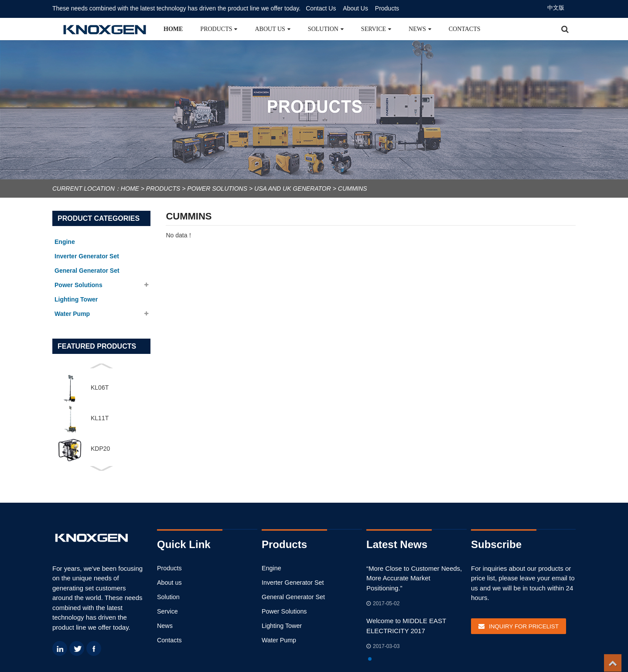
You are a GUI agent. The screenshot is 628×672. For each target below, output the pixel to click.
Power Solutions (217, 189)
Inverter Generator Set (291, 582)
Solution (326, 29)
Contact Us (321, 8)
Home (173, 29)
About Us (355, 8)
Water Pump (278, 639)
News (420, 29)
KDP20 (100, 449)
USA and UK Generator (293, 189)
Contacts (465, 29)
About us (272, 29)
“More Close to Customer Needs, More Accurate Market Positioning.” (414, 578)
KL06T (100, 387)
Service (376, 29)
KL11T (100, 418)
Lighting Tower (281, 625)
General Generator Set (292, 597)
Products (387, 8)
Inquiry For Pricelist (522, 626)
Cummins (353, 189)
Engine (271, 568)
